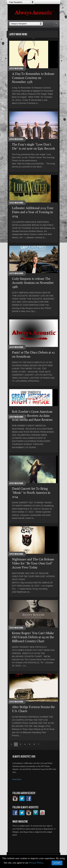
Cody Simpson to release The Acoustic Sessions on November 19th (33, 283)
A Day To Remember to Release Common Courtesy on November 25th (33, 78)
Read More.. (17, 779)
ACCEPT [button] (57, 863)
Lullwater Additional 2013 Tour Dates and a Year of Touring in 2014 (33, 212)
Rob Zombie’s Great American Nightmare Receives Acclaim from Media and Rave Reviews (32, 416)
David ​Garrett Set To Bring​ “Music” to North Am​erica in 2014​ (31, 493)
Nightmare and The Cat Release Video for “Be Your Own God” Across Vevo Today (33, 563)
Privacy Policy (36, 863)
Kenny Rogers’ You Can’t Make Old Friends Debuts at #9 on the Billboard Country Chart (33, 637)
